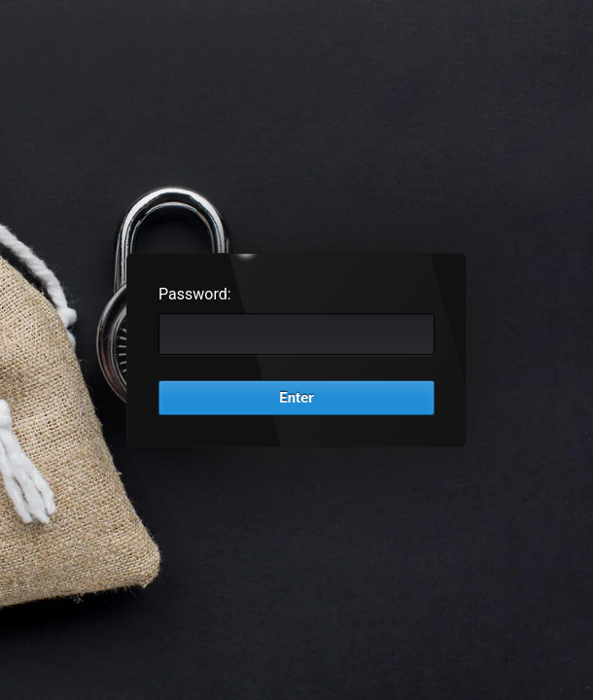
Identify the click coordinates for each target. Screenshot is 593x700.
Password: (195, 294)
